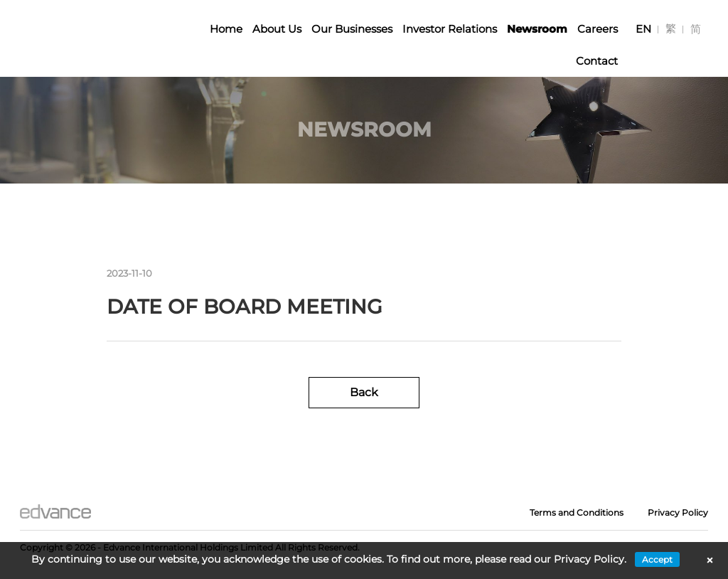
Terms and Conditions (577, 512)
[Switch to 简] (696, 29)
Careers (598, 29)
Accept (657, 559)
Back (364, 392)
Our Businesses (352, 29)
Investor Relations (450, 29)
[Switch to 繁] (671, 29)
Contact (597, 61)
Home (226, 29)
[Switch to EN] (643, 29)
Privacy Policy (678, 512)
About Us (277, 29)
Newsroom (537, 29)
